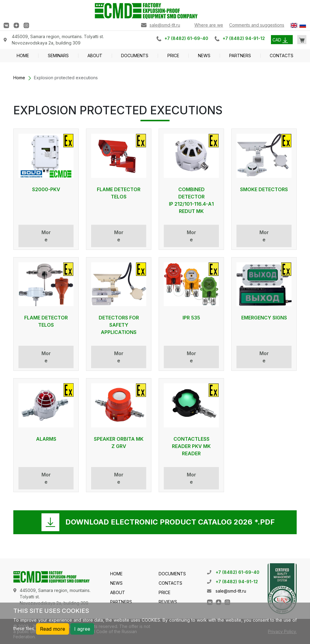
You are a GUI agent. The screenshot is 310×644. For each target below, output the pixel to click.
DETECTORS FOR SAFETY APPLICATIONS (119, 325)
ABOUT (95, 56)
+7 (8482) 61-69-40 (186, 38)
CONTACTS (282, 56)
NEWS (204, 56)
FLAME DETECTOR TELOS (119, 193)
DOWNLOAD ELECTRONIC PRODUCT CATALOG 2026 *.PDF (170, 522)
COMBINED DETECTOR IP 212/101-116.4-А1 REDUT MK (191, 200)
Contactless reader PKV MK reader (191, 446)
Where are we (209, 25)
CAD (280, 40)
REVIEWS (168, 602)
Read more (53, 629)
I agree (82, 629)
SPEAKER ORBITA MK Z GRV (119, 443)
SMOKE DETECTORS (264, 189)
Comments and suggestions (257, 25)
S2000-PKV (46, 189)
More (46, 236)
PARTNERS (240, 56)
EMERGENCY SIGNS (264, 318)
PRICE (173, 56)
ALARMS (46, 439)
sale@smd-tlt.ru (165, 25)
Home (19, 78)
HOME (23, 56)
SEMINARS (58, 56)
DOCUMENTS (135, 56)
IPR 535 (191, 318)
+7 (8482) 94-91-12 (244, 38)
